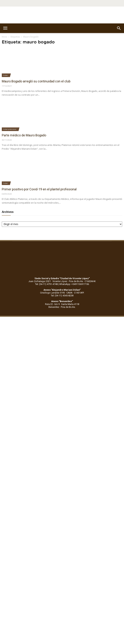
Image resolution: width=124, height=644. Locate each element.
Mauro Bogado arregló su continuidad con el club (36, 81)
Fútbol (5, 75)
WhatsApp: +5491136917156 (74, 284)
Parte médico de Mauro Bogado (24, 135)
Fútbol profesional (10, 129)
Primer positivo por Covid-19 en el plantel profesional (39, 189)
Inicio (4, 37)
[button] (119, 28)
